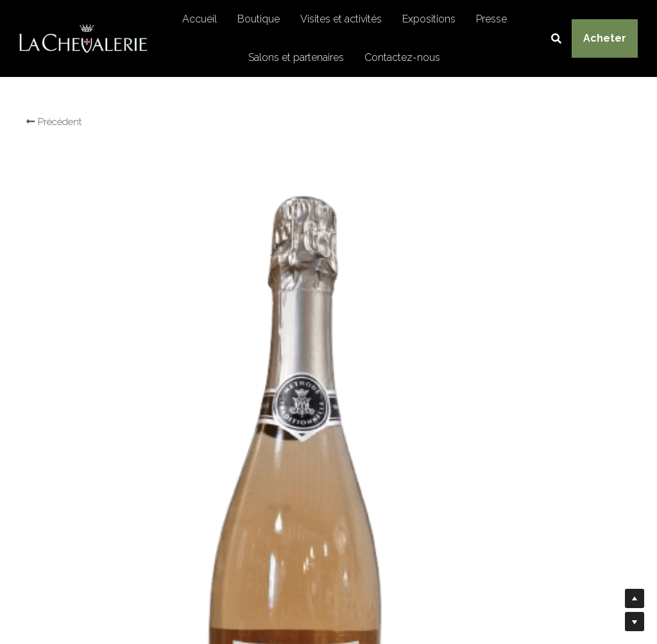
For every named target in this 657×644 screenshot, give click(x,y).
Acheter (605, 38)
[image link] (83, 38)
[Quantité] (511, 417)
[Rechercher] (556, 39)
